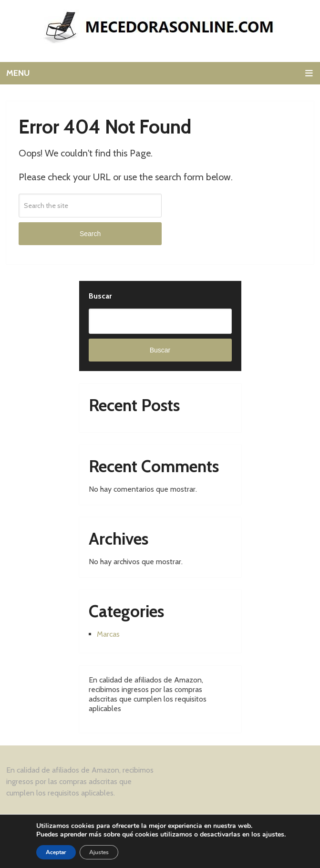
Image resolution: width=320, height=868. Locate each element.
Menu (18, 73)
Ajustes (99, 852)
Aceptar (56, 852)
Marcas (108, 634)
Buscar (100, 296)
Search (90, 234)
